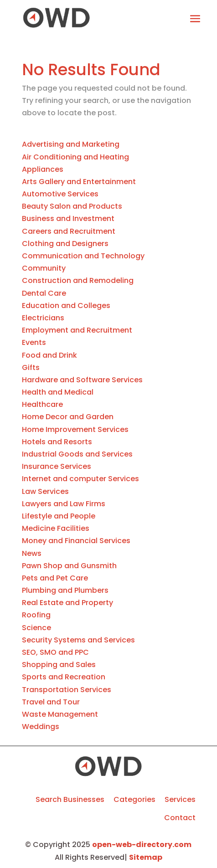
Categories (134, 799)
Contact (180, 818)
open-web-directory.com (142, 845)
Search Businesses (70, 799)
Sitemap (146, 857)
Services (180, 799)
